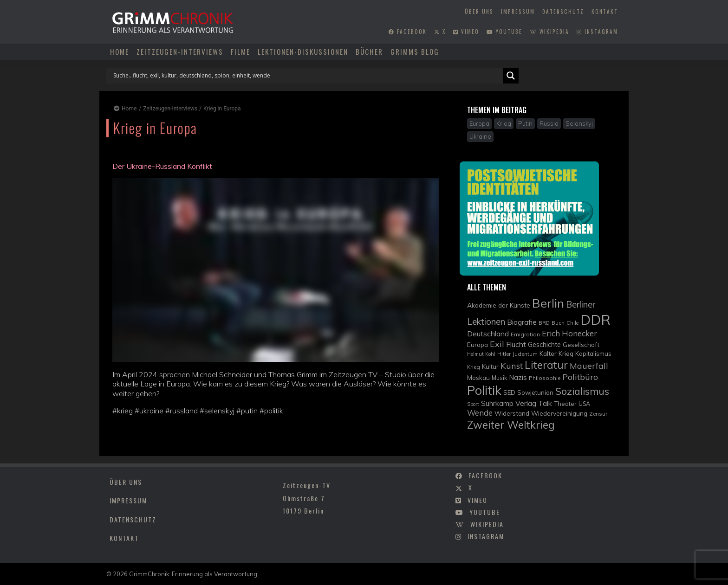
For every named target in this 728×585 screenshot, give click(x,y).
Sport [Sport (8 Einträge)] (473, 404)
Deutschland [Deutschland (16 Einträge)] (488, 334)
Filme (240, 51)
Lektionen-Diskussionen (303, 51)
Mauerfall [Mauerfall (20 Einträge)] (589, 366)
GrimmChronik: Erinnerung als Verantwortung (193, 574)
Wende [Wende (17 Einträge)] (480, 413)
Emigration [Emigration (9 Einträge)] (525, 334)
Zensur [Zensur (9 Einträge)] (598, 414)
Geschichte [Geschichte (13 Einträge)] (544, 344)
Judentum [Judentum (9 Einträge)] (525, 354)
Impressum (518, 12)
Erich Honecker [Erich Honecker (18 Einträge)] (569, 333)
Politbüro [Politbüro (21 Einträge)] (580, 377)
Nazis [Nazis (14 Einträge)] (518, 377)
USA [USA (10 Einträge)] (584, 404)
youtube (504, 32)
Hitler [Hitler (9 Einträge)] (504, 354)
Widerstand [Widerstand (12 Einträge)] (512, 413)
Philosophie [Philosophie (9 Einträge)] (545, 378)
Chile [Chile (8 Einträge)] (572, 323)
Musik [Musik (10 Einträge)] (499, 378)
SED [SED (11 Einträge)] (509, 392)
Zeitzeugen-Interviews (180, 51)
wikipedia (549, 32)
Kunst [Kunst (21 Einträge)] (512, 366)
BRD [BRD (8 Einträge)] (544, 323)
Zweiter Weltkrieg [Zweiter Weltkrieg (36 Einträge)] (511, 425)
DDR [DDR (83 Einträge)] (595, 320)
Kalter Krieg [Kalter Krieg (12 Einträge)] (556, 353)
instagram (597, 32)
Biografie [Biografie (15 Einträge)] (522, 322)
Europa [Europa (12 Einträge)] (478, 344)
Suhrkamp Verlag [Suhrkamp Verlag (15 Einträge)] (509, 403)
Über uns (479, 12)
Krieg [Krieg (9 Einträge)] (474, 367)
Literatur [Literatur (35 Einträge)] (546, 365)
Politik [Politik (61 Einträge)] (484, 390)
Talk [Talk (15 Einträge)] (545, 403)
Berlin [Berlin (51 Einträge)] (548, 303)
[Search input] (307, 76)
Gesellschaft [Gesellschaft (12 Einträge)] (581, 344)
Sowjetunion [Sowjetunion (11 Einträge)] (535, 392)
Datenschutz (563, 12)
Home (120, 51)
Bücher (369, 51)
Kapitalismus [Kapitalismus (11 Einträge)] (593, 354)
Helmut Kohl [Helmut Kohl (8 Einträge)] (481, 354)
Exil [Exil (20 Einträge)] (497, 344)
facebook (408, 32)
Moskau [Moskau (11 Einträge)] (478, 378)
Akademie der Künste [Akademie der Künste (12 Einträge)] (499, 305)
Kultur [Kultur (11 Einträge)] (490, 366)
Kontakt (605, 12)
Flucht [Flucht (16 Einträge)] (516, 344)
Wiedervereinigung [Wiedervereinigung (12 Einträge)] (559, 413)
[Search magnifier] (511, 76)
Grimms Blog (415, 51)
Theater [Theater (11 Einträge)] (565, 404)
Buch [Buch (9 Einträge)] (558, 323)
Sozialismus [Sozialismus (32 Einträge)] (582, 391)
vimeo (466, 32)
